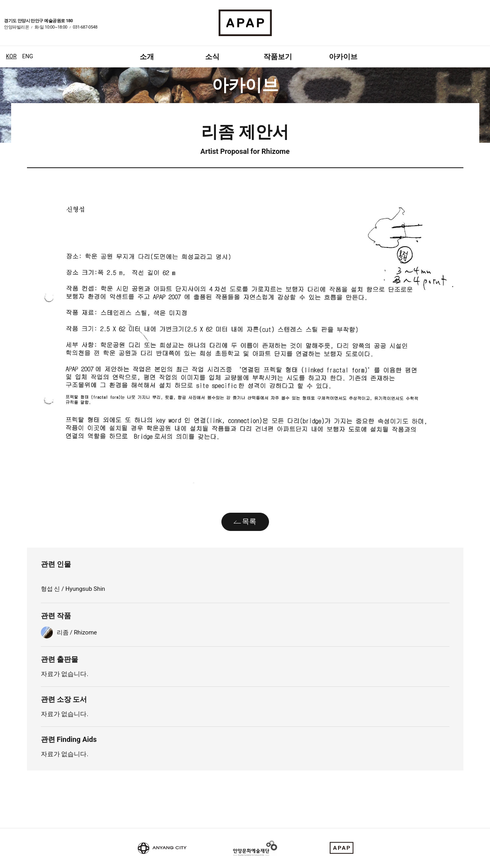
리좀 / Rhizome (77, 632)
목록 (249, 521)
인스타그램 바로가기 (482, 28)
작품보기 (278, 57)
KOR (11, 56)
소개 (147, 57)
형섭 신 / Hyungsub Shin (74, 589)
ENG (28, 56)
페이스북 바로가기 (473, 28)
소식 (212, 57)
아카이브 (343, 57)
